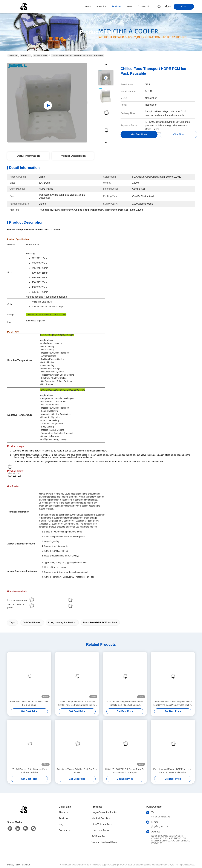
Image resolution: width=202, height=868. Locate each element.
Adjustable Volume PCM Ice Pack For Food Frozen (77, 771)
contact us (144, 7)
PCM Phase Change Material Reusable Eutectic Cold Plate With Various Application (125, 704)
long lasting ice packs (62, 623)
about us (101, 7)
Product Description (73, 156)
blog (61, 824)
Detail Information (28, 156)
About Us (64, 812)
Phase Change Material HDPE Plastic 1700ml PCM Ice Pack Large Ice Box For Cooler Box (77, 704)
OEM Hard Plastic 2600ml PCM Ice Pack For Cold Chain (29, 703)
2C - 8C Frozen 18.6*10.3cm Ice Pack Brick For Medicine (29, 771)
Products (25, 55)
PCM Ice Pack (41, 55)
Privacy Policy (14, 865)
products (116, 7)
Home (88, 7)
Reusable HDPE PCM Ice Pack (100, 623)
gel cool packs (32, 623)
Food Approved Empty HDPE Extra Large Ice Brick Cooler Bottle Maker (173, 771)
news (130, 7)
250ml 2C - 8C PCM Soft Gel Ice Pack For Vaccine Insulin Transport (125, 771)
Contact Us (65, 830)
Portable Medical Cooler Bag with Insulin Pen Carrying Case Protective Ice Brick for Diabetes (173, 704)
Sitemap (26, 865)
